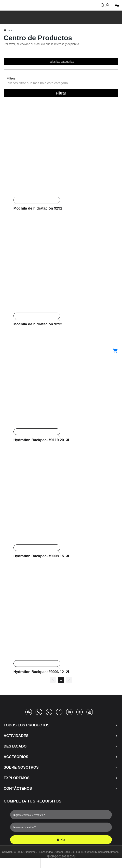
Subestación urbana (107, 852)
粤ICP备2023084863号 (61, 856)
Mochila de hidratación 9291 (38, 208)
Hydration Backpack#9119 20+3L (42, 440)
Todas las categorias (61, 62)
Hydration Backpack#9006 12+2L (42, 672)
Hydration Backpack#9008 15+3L (42, 556)
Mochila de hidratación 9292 (38, 324)
